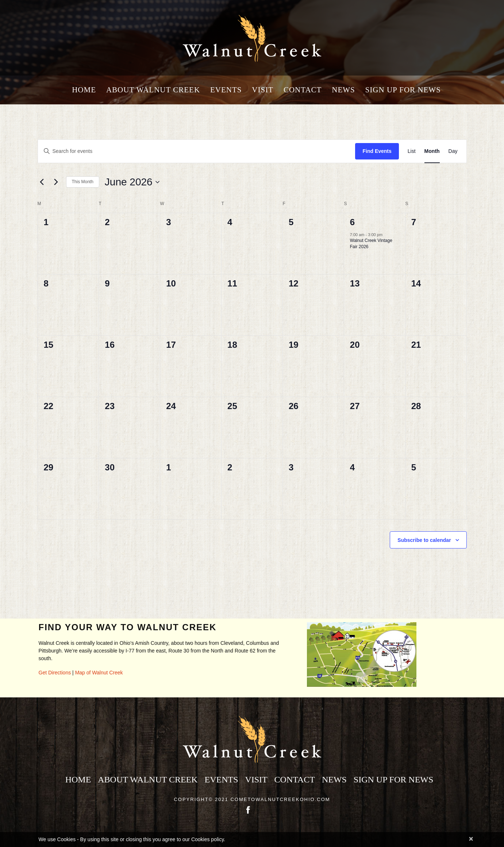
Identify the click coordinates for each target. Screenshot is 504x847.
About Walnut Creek (153, 90)
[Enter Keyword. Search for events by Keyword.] (197, 151)
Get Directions (55, 673)
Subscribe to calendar (424, 540)
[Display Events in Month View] (432, 151)
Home (84, 90)
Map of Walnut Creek (99, 673)
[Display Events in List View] (412, 151)
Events (226, 90)
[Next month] (56, 182)
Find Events (377, 151)
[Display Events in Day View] (453, 151)
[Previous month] (42, 182)
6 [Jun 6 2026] (353, 222)
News (343, 90)
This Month (83, 182)
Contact (303, 90)
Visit (263, 90)
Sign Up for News (403, 90)
